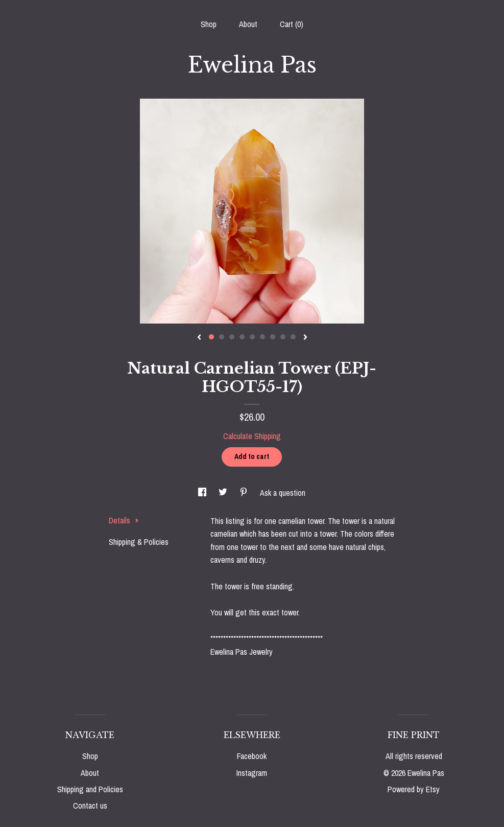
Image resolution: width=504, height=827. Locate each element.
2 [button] (222, 337)
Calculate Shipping (252, 436)
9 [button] (293, 337)
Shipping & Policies (139, 542)
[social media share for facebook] (203, 493)
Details (124, 520)
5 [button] (252, 337)
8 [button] (283, 337)
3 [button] (232, 337)
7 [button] (273, 337)
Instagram (252, 773)
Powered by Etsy (414, 789)
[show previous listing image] (199, 338)
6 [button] (262, 337)
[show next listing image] (305, 338)
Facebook (252, 756)
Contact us (90, 806)
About (248, 24)
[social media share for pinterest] (245, 493)
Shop (209, 24)
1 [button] (211, 337)
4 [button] (242, 337)
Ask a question (283, 493)
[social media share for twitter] (224, 493)
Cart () (292, 24)
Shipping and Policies (90, 789)
